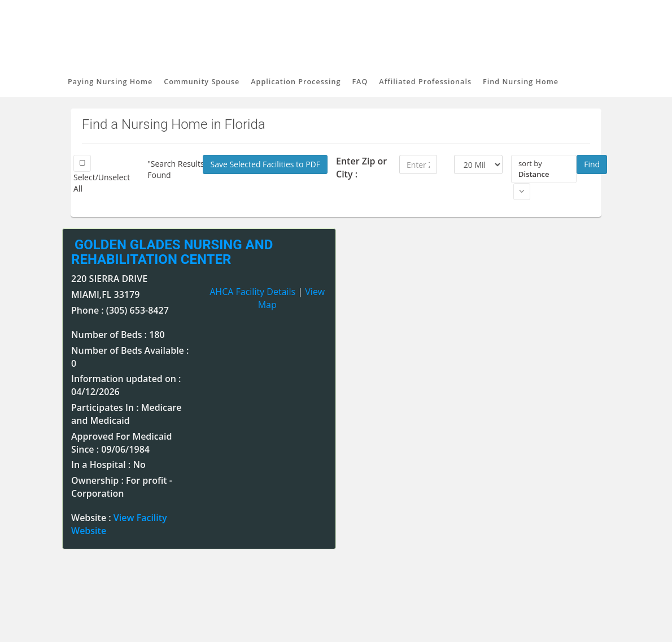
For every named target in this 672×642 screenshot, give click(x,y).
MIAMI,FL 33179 (105, 294)
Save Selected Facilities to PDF (265, 164)
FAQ (360, 82)
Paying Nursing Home (110, 82)
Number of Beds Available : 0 (130, 357)
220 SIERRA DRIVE (109, 279)
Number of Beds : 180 (118, 335)
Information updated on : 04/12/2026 (126, 385)
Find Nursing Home (521, 82)
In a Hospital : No (108, 465)
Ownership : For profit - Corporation (122, 487)
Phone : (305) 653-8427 (120, 310)
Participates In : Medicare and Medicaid (126, 414)
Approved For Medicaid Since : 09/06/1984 (121, 443)
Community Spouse (202, 82)
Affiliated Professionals (425, 82)
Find (592, 164)
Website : (119, 524)
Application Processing (296, 82)
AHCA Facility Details (252, 292)
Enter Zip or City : (361, 168)
